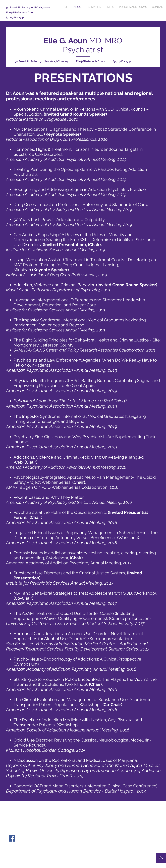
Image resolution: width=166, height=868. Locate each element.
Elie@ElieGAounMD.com (21, 13)
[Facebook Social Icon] (12, 838)
